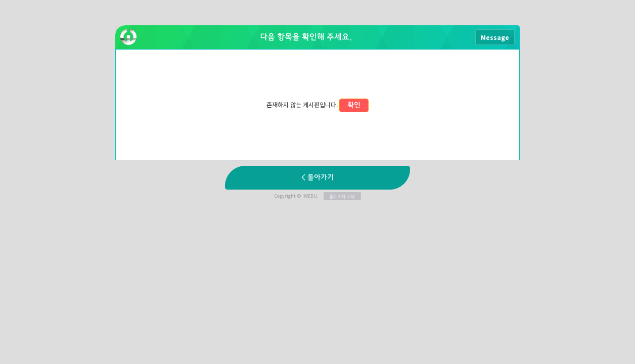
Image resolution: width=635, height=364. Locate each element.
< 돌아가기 (317, 178)
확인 (354, 105)
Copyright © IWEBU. (318, 196)
